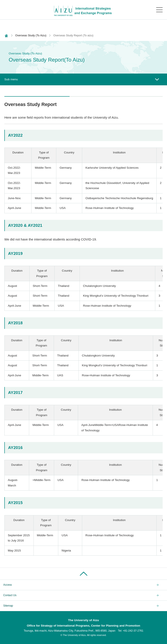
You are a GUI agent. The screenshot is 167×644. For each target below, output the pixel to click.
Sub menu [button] (11, 79)
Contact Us (10, 595)
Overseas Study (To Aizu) (31, 35)
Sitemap (8, 606)
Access (8, 585)
